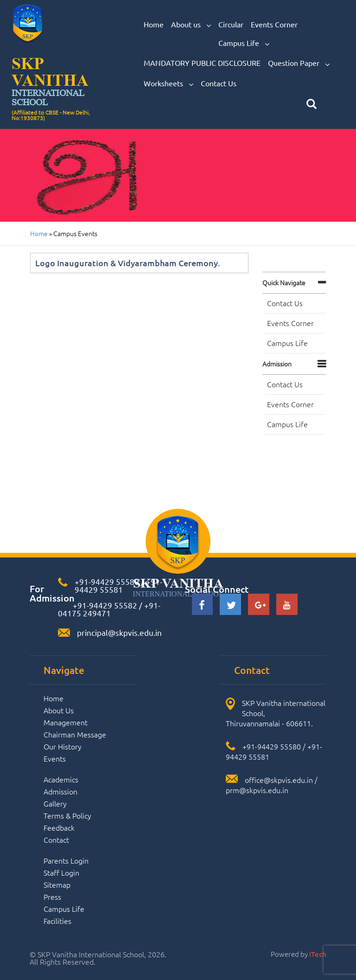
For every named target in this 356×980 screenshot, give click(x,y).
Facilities (57, 921)
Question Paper (299, 63)
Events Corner (274, 24)
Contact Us (219, 83)
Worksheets (168, 83)
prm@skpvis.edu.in (257, 790)
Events (55, 758)
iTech (318, 954)
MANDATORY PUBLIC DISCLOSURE (202, 63)
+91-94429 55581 (118, 585)
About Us (59, 710)
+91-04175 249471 (109, 609)
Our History (63, 746)
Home (154, 24)
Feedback (59, 827)
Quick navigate (284, 282)
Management (66, 722)
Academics (61, 779)
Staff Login (61, 872)
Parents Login (66, 860)
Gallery (55, 803)
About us (191, 25)
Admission (277, 364)
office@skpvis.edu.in (279, 780)
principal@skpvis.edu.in (119, 632)
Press (52, 897)
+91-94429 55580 (107, 581)
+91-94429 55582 (104, 605)
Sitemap (57, 884)
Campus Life (244, 43)
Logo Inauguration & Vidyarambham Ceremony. (128, 263)
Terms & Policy (67, 815)
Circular (231, 24)
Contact (56, 839)
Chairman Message (75, 734)
